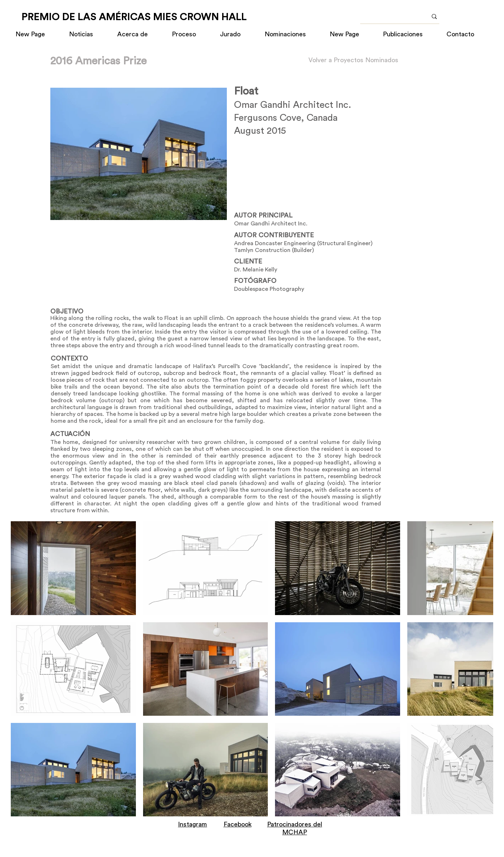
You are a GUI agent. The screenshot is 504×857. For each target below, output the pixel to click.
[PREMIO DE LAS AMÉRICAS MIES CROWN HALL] (134, 17)
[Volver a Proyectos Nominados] (353, 60)
